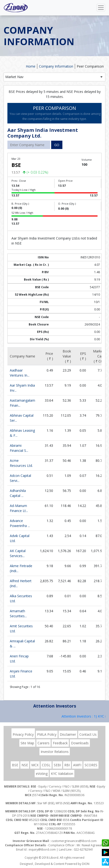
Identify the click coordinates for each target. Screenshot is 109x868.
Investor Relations (55, 752)
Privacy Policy (23, 734)
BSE (15, 765)
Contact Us (88, 734)
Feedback (60, 743)
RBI (67, 765)
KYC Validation (62, 774)
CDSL (46, 765)
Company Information (56, 66)
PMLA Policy (47, 734)
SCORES (91, 765)
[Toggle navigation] (101, 8)
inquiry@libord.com (42, 849)
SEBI (57, 765)
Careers (44, 743)
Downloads (80, 743)
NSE (25, 765)
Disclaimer (68, 734)
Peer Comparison (90, 66)
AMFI (77, 765)
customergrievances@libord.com (74, 841)
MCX (35, 765)
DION (86, 864)
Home (31, 66)
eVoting (42, 774)
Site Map (27, 743)
